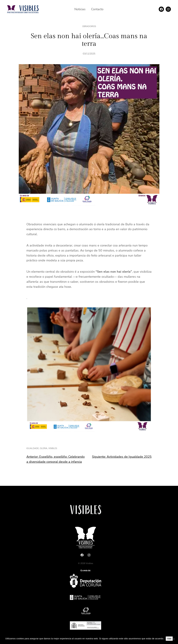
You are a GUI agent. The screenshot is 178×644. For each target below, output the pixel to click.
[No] (174, 639)
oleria (44, 448)
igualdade (33, 448)
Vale (169, 639)
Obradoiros (89, 26)
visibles (53, 448)
